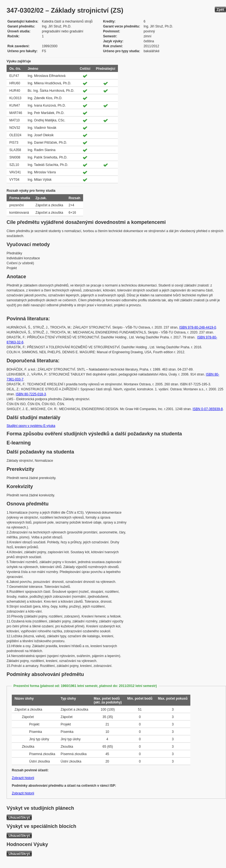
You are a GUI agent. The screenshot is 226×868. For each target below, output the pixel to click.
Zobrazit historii (23, 778)
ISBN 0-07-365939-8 (208, 409)
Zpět (220, 9)
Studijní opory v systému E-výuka (31, 426)
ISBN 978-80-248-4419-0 (197, 327)
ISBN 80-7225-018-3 (31, 394)
